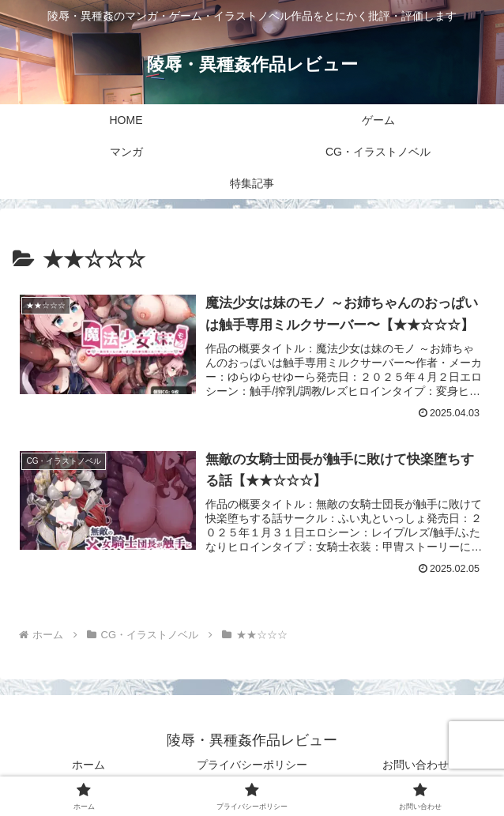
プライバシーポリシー (252, 765)
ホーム (88, 765)
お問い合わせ (416, 765)
